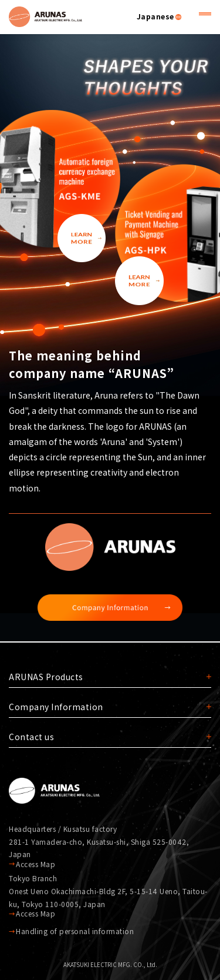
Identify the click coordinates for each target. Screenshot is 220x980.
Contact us (31, 737)
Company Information (56, 707)
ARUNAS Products (46, 677)
